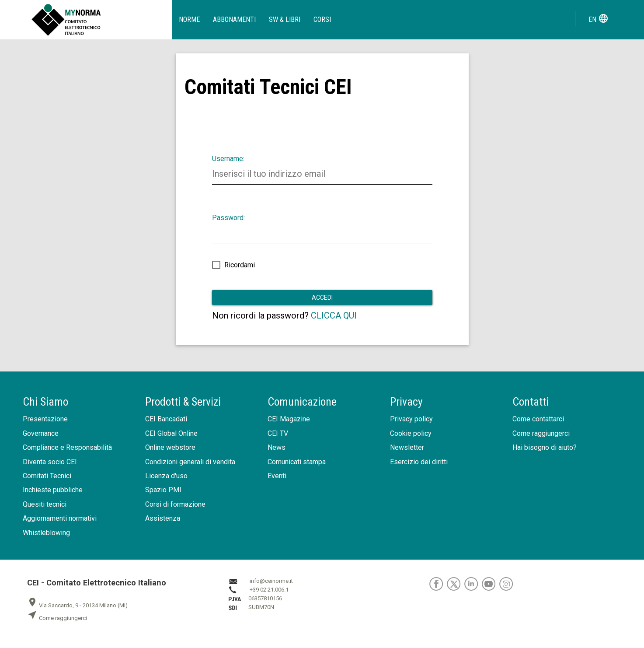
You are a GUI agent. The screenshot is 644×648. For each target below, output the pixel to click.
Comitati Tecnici (47, 476)
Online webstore (170, 447)
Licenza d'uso (166, 476)
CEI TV (278, 433)
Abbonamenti (234, 19)
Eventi (277, 476)
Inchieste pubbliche (53, 490)
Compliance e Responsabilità (67, 447)
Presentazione (45, 419)
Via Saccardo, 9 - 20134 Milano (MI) (77, 605)
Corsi (322, 19)
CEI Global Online (171, 433)
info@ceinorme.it (271, 581)
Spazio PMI (163, 490)
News (277, 447)
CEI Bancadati (166, 419)
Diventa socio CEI (50, 462)
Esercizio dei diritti (419, 462)
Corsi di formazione (175, 504)
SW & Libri (285, 19)
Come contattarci (538, 419)
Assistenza (163, 518)
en (599, 18)
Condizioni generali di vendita (190, 462)
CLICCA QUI (334, 315)
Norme (189, 19)
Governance (41, 433)
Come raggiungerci (541, 433)
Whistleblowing (46, 533)
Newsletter (407, 447)
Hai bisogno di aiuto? (545, 447)
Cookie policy (411, 433)
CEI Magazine (289, 419)
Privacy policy (411, 419)
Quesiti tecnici (45, 504)
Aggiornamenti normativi (60, 518)
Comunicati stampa (297, 462)
